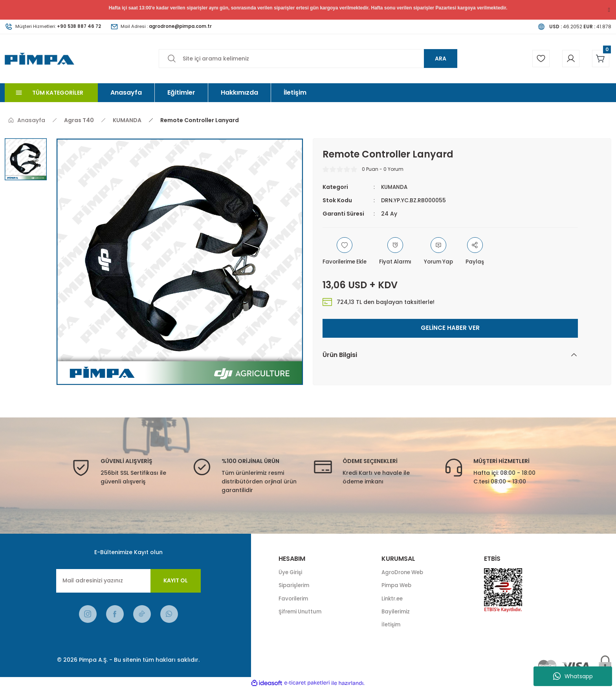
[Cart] (600, 59)
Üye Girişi (291, 573)
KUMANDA (395, 187)
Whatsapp (573, 676)
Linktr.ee (393, 599)
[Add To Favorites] (346, 252)
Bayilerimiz (396, 613)
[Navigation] (51, 93)
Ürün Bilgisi (340, 355)
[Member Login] (568, 59)
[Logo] (39, 58)
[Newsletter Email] (128, 581)
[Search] (308, 59)
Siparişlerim (295, 586)
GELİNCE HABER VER (450, 328)
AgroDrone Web (404, 573)
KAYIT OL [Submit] (176, 580)
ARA (441, 59)
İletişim (391, 626)
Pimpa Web (398, 586)
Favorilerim (294, 599)
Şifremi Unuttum (301, 613)
